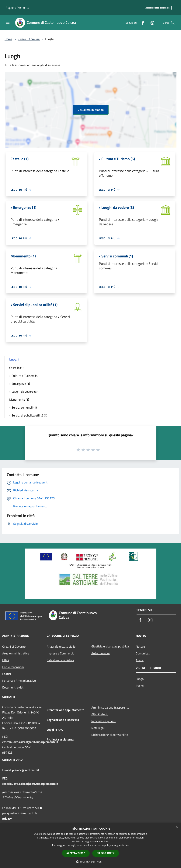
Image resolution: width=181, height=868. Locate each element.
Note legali (98, 728)
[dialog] (90, 845)
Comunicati (143, 653)
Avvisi (140, 660)
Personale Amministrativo (19, 681)
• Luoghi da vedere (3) (23, 392)
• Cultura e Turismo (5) (24, 376)
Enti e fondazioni (13, 667)
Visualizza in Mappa (91, 110)
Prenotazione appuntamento (66, 710)
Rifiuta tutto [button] (106, 853)
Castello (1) (16, 368)
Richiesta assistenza (60, 739)
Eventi (140, 686)
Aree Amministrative (16, 653)
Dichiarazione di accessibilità (110, 735)
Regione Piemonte (17, 8)
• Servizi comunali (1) (23, 407)
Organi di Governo (14, 647)
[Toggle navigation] (8, 22)
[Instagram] (151, 23)
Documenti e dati (13, 687)
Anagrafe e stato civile (61, 647)
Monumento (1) (19, 399)
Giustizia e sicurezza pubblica (110, 646)
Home (8, 39)
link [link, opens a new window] (127, 845)
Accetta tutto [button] (76, 853)
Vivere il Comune (29, 39)
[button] (91, 862)
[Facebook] (141, 23)
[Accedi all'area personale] (157, 8)
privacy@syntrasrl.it (26, 770)
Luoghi (140, 679)
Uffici (6, 660)
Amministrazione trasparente (110, 707)
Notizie (140, 647)
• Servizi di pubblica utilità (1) (28, 415)
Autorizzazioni (101, 653)
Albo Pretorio (100, 714)
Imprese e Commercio (61, 653)
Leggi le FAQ (55, 730)
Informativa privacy (104, 721)
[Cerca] (173, 23)
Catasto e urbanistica (60, 660)
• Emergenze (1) (20, 384)
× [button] (177, 827)
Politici (7, 674)
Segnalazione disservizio (63, 720)
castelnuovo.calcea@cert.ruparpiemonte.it (30, 742)
